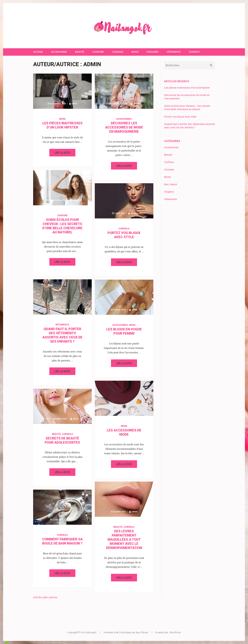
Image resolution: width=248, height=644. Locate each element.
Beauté (80, 52)
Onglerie (153, 52)
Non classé (171, 184)
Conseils (118, 52)
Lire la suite (62, 153)
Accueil (38, 52)
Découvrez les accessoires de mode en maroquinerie (124, 127)
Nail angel (91, 633)
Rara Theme (142, 633)
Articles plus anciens (45, 597)
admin (74, 104)
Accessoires (59, 52)
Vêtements (174, 52)
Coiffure (98, 52)
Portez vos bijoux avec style (180, 117)
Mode (135, 52)
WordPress (175, 633)
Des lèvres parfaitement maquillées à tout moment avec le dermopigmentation (124, 539)
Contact (194, 52)
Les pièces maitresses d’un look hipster (187, 88)
